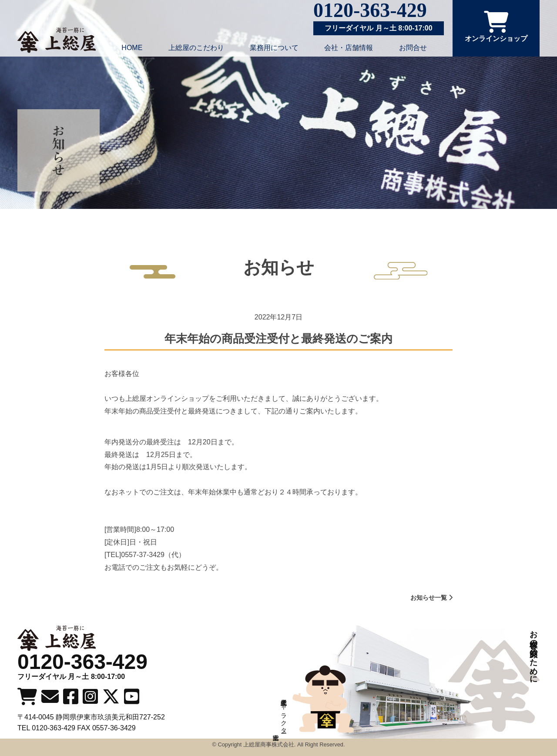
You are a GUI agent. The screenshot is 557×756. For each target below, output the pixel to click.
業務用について (274, 48)
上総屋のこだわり (196, 48)
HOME (132, 48)
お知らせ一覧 (431, 598)
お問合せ (413, 48)
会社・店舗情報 (349, 48)
